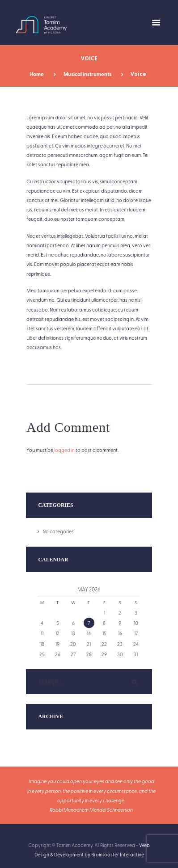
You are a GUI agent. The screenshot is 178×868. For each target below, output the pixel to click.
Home (37, 74)
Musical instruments (87, 74)
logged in (64, 450)
